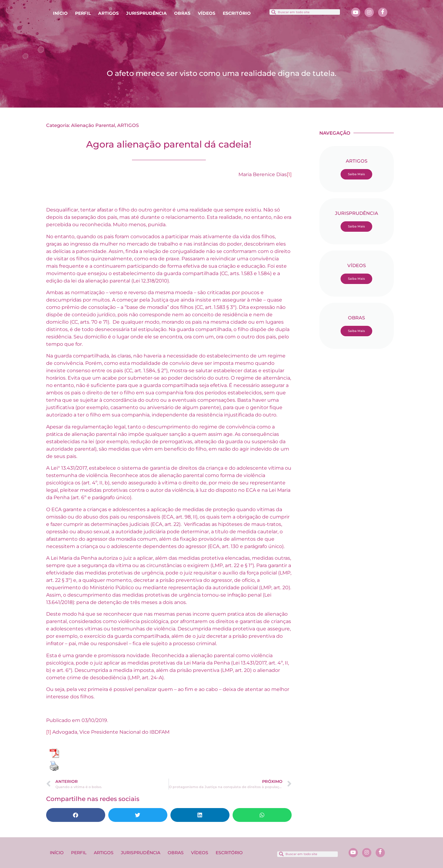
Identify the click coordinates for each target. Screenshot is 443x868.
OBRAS (182, 13)
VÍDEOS (207, 13)
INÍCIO (60, 13)
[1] (289, 174)
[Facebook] (383, 12)
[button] (76, 815)
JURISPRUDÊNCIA (146, 13)
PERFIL (83, 13)
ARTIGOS (108, 13)
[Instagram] (369, 12)
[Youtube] (356, 12)
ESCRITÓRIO (237, 13)
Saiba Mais (356, 174)
